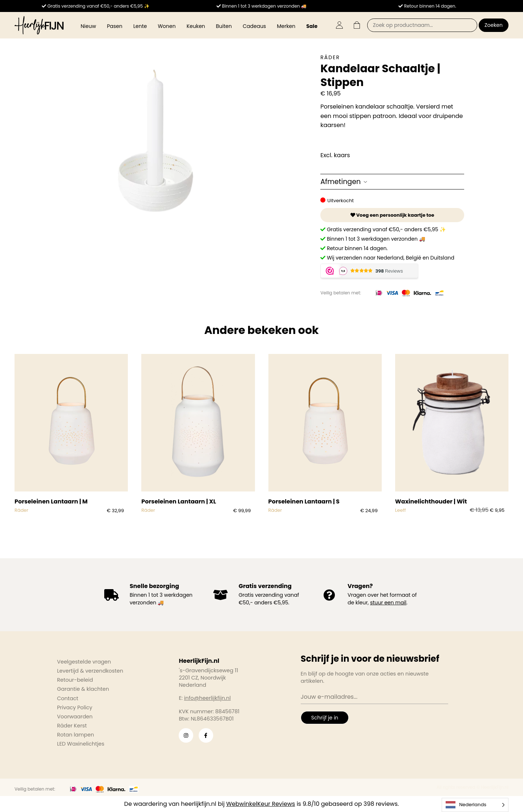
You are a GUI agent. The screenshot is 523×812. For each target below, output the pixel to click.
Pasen (115, 26)
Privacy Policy (75, 707)
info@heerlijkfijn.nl (208, 698)
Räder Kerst (72, 726)
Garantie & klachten (83, 689)
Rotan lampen (76, 735)
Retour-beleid (75, 680)
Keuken (196, 26)
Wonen (167, 26)
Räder (330, 57)
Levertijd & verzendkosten (90, 671)
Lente (140, 26)
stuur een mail (388, 603)
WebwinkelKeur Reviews (261, 804)
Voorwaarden (75, 717)
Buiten (224, 26)
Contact (68, 698)
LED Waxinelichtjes (81, 744)
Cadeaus (254, 26)
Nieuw (88, 26)
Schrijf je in (325, 718)
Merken (286, 26)
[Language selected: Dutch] (475, 805)
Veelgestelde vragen (84, 662)
